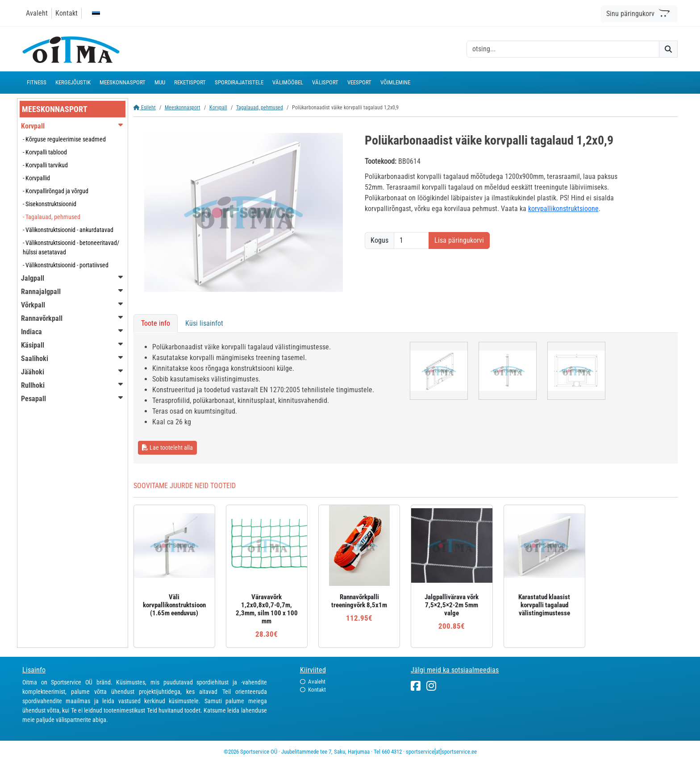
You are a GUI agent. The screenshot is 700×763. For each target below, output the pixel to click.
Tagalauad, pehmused (260, 108)
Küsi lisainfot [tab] (204, 323)
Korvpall (218, 108)
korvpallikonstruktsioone (563, 209)
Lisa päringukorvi (459, 240)
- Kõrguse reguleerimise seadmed (64, 139)
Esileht (145, 108)
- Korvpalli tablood (45, 152)
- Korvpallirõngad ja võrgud (56, 191)
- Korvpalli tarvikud (45, 165)
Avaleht (37, 13)
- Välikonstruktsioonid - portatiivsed (66, 265)
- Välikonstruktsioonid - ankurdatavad (68, 230)
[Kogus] (411, 241)
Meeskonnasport (183, 108)
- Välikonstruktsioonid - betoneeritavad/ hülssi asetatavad (71, 247)
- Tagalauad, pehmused (52, 217)
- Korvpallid (36, 178)
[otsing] (563, 49)
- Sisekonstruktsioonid (50, 204)
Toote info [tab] (156, 323)
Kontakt (67, 13)
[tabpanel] (406, 398)
